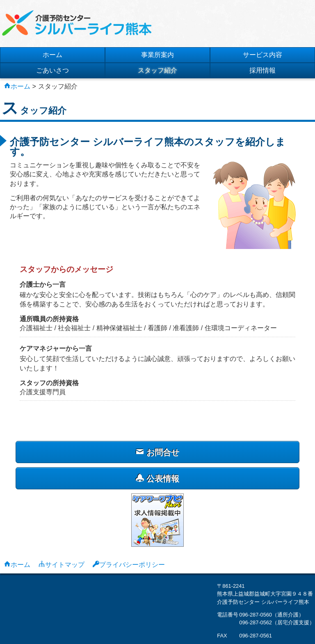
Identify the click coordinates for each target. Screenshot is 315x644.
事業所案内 (157, 55)
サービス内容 (262, 55)
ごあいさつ (52, 70)
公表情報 (157, 478)
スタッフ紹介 (157, 70)
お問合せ (157, 452)
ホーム (52, 55)
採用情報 (262, 70)
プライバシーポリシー (132, 564)
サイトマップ (65, 564)
